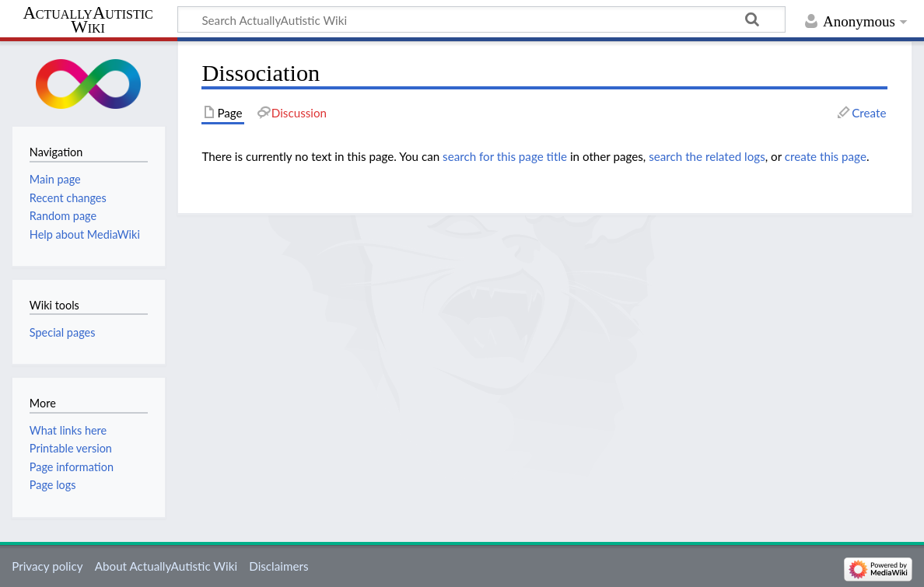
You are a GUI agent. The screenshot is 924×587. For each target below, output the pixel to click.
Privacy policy (47, 566)
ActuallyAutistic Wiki (87, 20)
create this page (826, 156)
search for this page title (505, 156)
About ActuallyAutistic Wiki (166, 566)
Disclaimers (278, 566)
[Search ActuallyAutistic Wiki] (481, 19)
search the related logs (707, 156)
